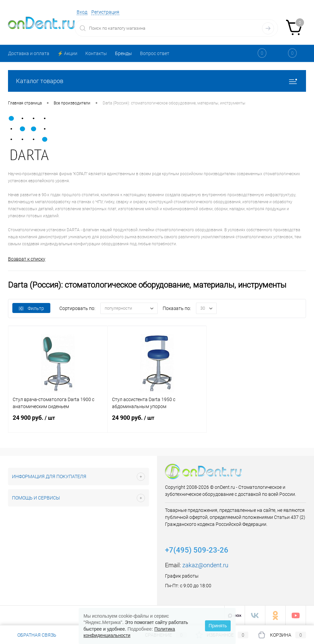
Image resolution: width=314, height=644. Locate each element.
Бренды (123, 53)
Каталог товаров (157, 81)
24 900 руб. (58, 422)
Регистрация (105, 12)
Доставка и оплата (29, 53)
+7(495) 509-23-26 (197, 550)
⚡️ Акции (67, 53)
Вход (82, 12)
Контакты (96, 53)
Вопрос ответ (155, 53)
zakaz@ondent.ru (205, 565)
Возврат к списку (27, 259)
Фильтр (31, 308)
